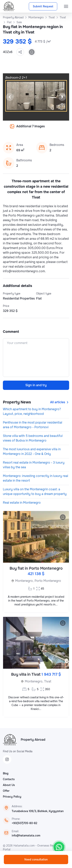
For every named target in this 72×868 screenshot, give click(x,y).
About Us (9, 785)
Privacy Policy (12, 797)
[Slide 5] (31, 129)
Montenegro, (24, 581)
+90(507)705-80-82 (24, 823)
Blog (6, 773)
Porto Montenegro (48, 581)
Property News (17, 402)
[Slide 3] (22, 129)
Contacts (9, 779)
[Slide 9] (50, 129)
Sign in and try (36, 385)
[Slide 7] (41, 129)
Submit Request (43, 6)
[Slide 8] (45, 129)
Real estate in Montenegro (22, 503)
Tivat (48, 681)
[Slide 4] (27, 129)
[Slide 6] (36, 129)
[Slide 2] (18, 129)
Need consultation (36, 859)
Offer (6, 791)
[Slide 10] (55, 129)
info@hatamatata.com (26, 835)
